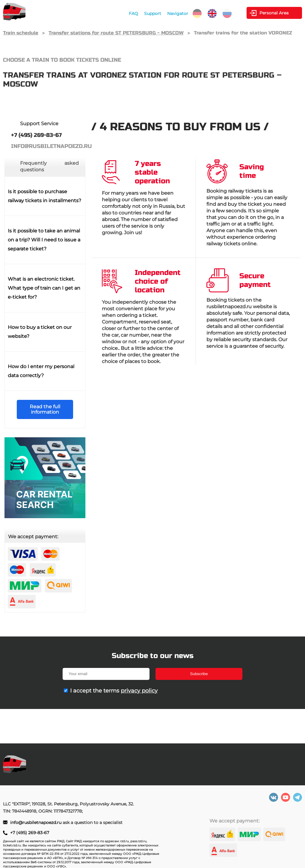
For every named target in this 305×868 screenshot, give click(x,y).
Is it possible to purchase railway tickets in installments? (44, 196)
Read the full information (45, 409)
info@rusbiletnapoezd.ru (36, 822)
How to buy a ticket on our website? (40, 332)
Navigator (178, 13)
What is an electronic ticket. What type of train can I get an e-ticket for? (44, 288)
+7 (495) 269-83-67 (30, 833)
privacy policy (139, 691)
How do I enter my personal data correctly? (41, 371)
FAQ (133, 13)
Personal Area (274, 13)
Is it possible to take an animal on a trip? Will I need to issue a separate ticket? (44, 240)
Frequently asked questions (49, 166)
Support (153, 13)
